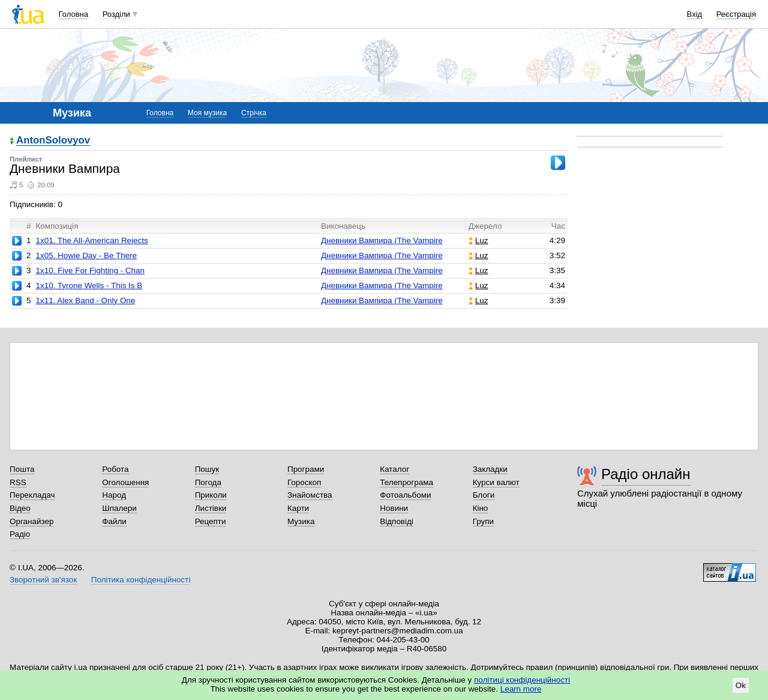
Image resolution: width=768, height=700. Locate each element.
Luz (478, 240)
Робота (115, 469)
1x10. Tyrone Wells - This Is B (89, 285)
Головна (73, 14)
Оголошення (125, 482)
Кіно (481, 508)
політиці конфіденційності (522, 680)
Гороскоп (304, 482)
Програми (306, 469)
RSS (18, 482)
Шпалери (119, 508)
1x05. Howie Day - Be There (86, 255)
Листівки (211, 508)
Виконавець (343, 226)
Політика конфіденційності (141, 580)
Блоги (484, 495)
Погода (208, 482)
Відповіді (397, 521)
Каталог (394, 469)
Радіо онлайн (646, 474)
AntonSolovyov (53, 141)
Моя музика (207, 113)
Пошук (207, 469)
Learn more (521, 689)
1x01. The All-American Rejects (91, 240)
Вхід (695, 14)
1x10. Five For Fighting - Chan (90, 270)
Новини (394, 508)
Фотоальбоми (405, 495)
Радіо (20, 534)
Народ (114, 495)
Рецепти (211, 521)
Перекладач (32, 495)
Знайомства (310, 495)
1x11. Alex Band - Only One (85, 300)
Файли (114, 521)
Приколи (211, 495)
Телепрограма (406, 482)
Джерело (485, 226)
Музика (301, 521)
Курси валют (496, 482)
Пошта (22, 469)
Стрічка (254, 113)
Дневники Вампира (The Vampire (382, 240)
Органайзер (31, 521)
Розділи (116, 14)
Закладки (490, 469)
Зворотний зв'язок (43, 580)
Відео (20, 508)
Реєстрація (736, 14)
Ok (741, 685)
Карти (298, 508)
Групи (483, 521)
